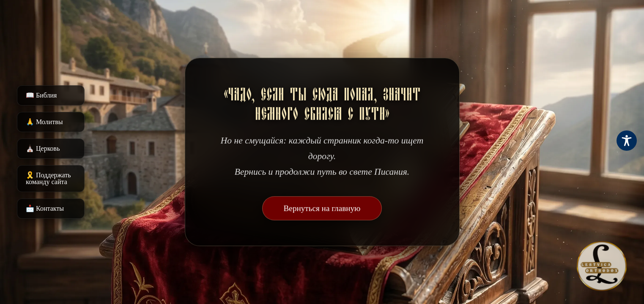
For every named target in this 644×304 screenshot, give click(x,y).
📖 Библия (41, 95)
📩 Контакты (45, 208)
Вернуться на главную (322, 208)
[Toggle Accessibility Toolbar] (627, 141)
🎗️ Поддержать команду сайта (48, 178)
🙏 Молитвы (44, 122)
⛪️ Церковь (43, 148)
